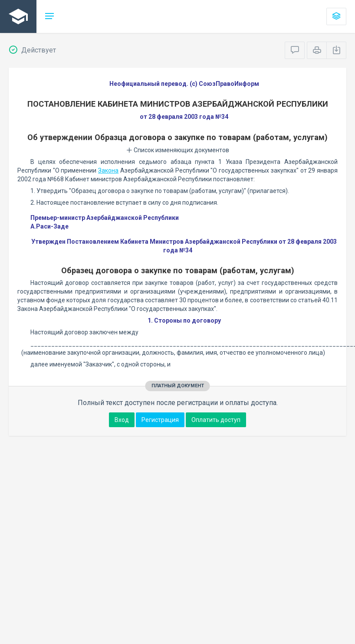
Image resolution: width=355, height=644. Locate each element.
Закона (108, 170)
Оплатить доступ (216, 420)
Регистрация (160, 420)
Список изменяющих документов (178, 150)
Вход (122, 420)
